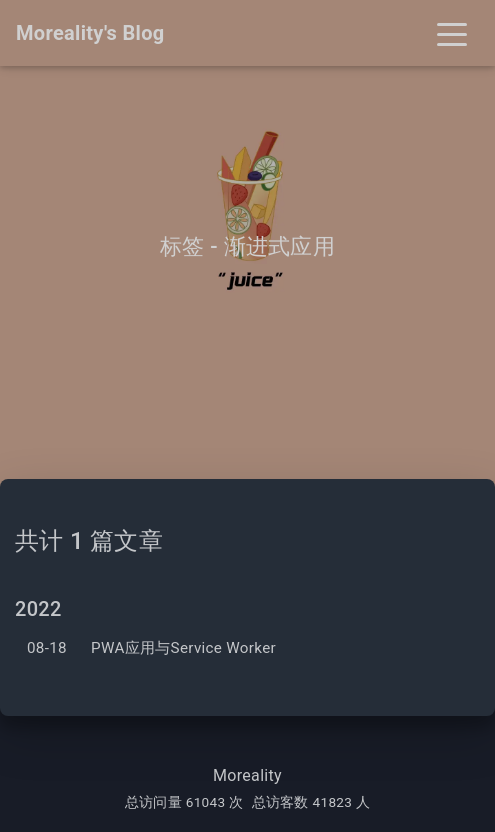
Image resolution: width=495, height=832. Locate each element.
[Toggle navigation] (452, 33)
